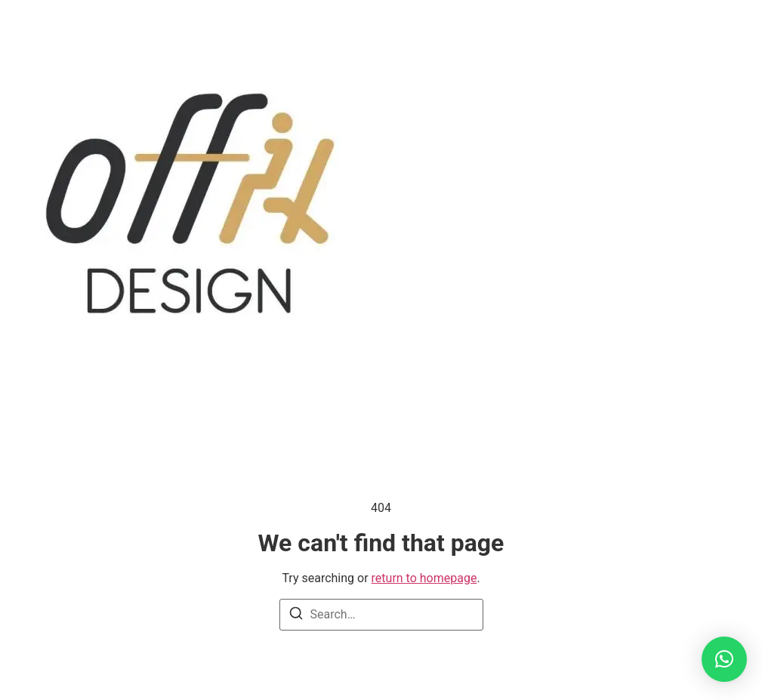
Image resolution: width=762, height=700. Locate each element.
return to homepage (424, 578)
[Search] (296, 616)
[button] (724, 659)
